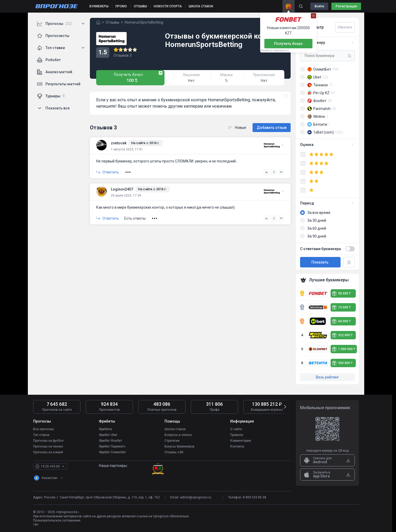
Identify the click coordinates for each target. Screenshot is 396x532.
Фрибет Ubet (108, 435)
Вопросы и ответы (178, 435)
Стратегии (172, 441)
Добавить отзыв (272, 128)
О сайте (236, 429)
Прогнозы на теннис (48, 446)
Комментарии (241, 441)
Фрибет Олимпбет (112, 452)
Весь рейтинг (327, 377)
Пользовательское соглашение (57, 520)
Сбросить (345, 27)
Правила (237, 435)
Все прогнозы (43, 429)
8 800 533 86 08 (254, 497)
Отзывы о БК (174, 452)
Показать (320, 262)
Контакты (237, 446)
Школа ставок (175, 429)
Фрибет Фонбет (110, 441)
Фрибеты (106, 429)
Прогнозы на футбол (48, 441)
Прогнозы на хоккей (48, 452)
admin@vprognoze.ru (196, 497)
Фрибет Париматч (112, 446)
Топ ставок (41, 435)
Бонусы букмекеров (179, 446)
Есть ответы (135, 218)
